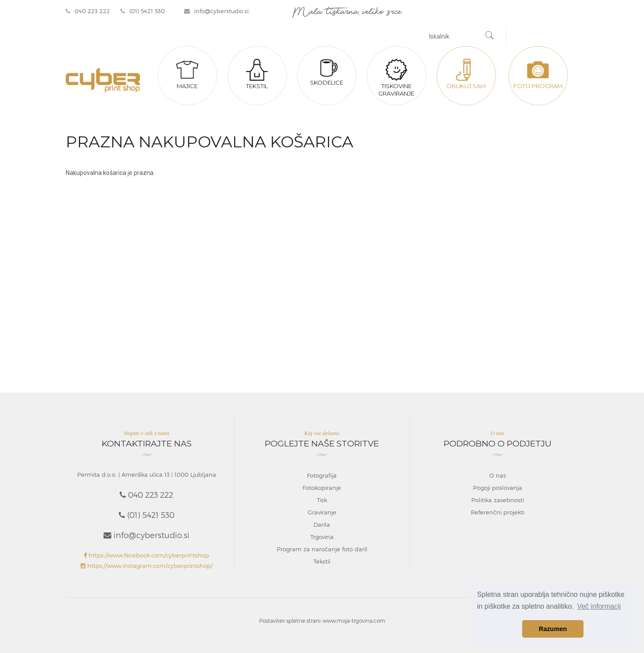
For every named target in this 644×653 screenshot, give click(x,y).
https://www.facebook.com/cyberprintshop (146, 555)
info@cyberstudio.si (216, 11)
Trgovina (322, 537)
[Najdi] (490, 36)
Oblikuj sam (466, 74)
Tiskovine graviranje (396, 78)
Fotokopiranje (322, 488)
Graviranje (322, 512)
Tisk (322, 500)
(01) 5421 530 (143, 11)
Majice (187, 74)
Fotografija (322, 475)
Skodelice (327, 72)
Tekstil (257, 74)
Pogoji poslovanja (498, 488)
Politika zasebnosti (498, 500)
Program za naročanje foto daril (322, 549)
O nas (498, 475)
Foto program (538, 74)
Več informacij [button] (599, 606)
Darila (322, 525)
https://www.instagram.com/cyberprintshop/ (147, 566)
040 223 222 (88, 11)
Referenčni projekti (498, 512)
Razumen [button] (553, 629)
